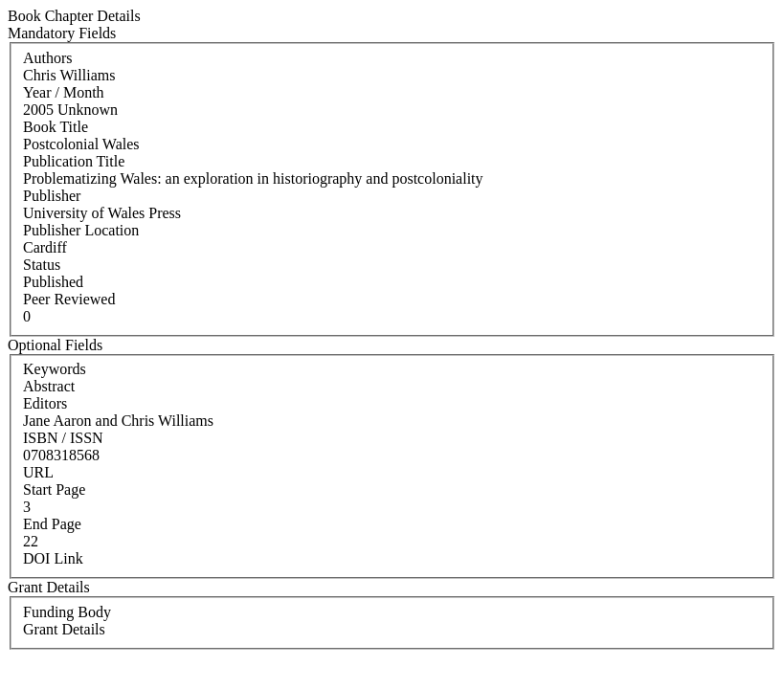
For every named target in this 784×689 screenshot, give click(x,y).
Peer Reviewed (69, 299)
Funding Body (67, 612)
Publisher (52, 196)
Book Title (56, 127)
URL (38, 472)
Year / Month (64, 92)
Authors (48, 58)
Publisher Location (81, 230)
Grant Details (64, 629)
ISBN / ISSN (63, 438)
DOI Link (53, 558)
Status (42, 265)
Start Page (54, 489)
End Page (52, 524)
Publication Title (74, 161)
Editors (45, 403)
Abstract (49, 386)
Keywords (55, 369)
